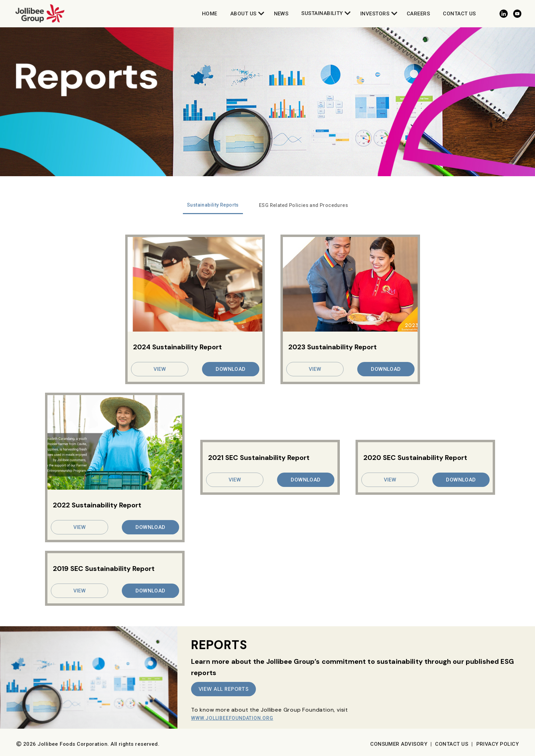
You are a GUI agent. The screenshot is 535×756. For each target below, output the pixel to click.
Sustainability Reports (213, 205)
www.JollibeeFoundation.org (232, 718)
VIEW (160, 369)
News (281, 14)
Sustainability (322, 13)
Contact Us (459, 14)
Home (210, 14)
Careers (418, 14)
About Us (243, 14)
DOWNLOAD (231, 369)
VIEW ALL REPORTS (223, 689)
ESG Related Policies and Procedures (303, 205)
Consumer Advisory (399, 744)
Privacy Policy (497, 744)
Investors (375, 14)
